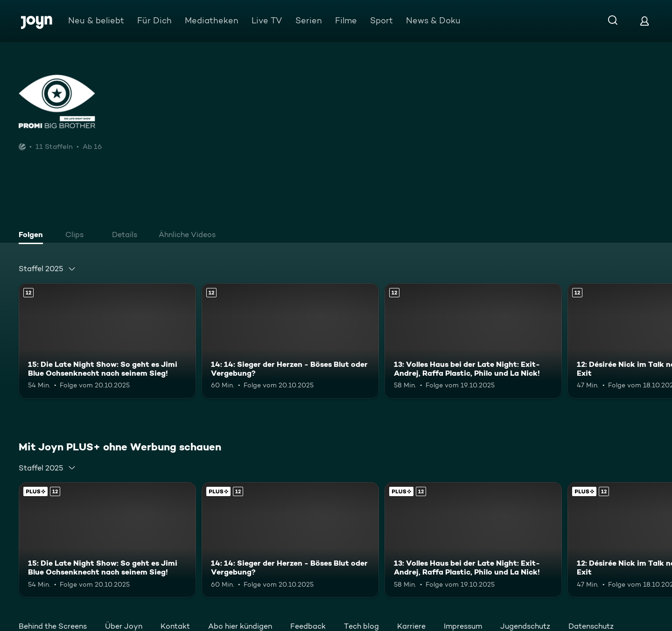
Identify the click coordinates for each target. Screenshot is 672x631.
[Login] (644, 21)
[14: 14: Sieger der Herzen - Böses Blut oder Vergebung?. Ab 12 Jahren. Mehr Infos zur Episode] (290, 341)
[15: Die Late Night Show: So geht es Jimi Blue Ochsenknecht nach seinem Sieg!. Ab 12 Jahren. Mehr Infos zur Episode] (107, 341)
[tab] (33, 236)
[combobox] (47, 269)
